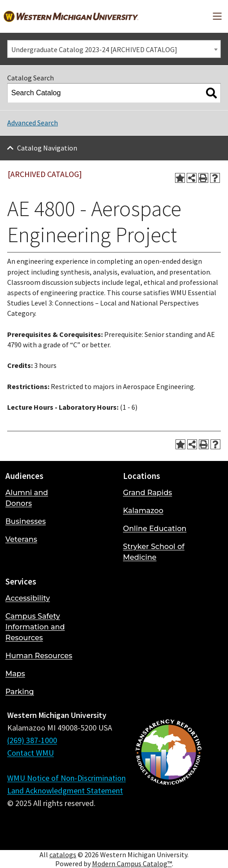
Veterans (21, 539)
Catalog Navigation (47, 148)
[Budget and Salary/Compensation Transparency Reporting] (168, 776)
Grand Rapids (147, 493)
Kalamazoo (143, 511)
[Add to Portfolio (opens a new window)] (180, 178)
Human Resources (39, 656)
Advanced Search (33, 123)
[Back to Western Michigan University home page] (71, 16)
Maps (15, 674)
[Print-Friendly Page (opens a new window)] (203, 178)
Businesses (26, 521)
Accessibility (28, 598)
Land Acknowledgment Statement (65, 790)
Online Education (155, 529)
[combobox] (114, 49)
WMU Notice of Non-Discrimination (66, 778)
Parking (20, 692)
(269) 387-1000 (32, 740)
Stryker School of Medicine (154, 552)
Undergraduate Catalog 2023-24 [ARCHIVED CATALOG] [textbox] (94, 49)
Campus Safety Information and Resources (35, 627)
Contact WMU (31, 753)
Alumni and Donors (27, 498)
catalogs (63, 855)
